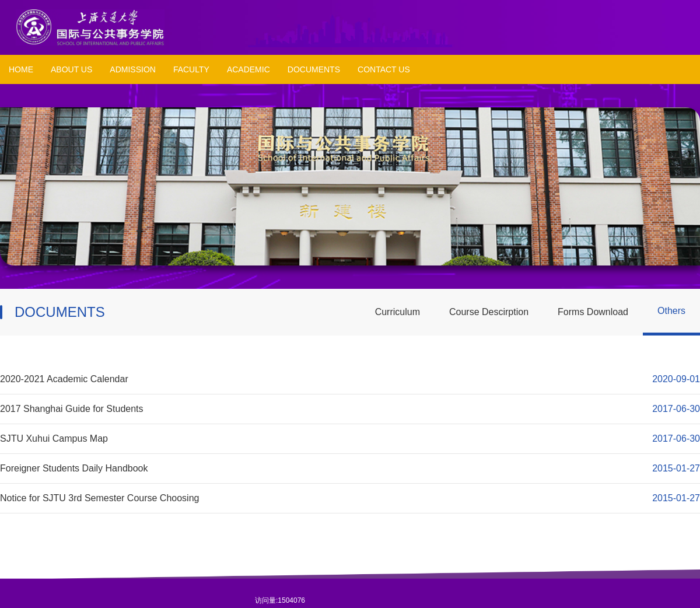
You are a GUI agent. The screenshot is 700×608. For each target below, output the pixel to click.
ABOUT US (71, 69)
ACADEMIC (249, 69)
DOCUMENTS (314, 69)
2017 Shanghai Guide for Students (72, 409)
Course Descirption (489, 312)
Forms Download (593, 312)
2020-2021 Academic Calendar (64, 379)
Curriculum (398, 312)
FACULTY (191, 69)
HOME (21, 69)
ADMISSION (133, 69)
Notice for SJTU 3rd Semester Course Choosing (99, 498)
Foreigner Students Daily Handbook (74, 468)
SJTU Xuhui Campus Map (54, 438)
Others (671, 311)
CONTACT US (384, 69)
